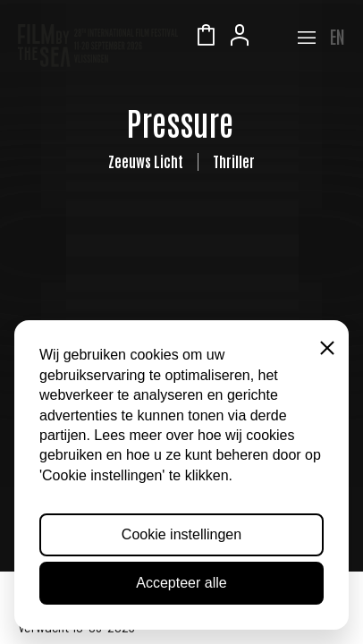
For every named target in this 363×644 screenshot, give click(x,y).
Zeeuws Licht (274, 38)
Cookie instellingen (181, 534)
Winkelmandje (206, 38)
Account (240, 38)
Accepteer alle (181, 583)
